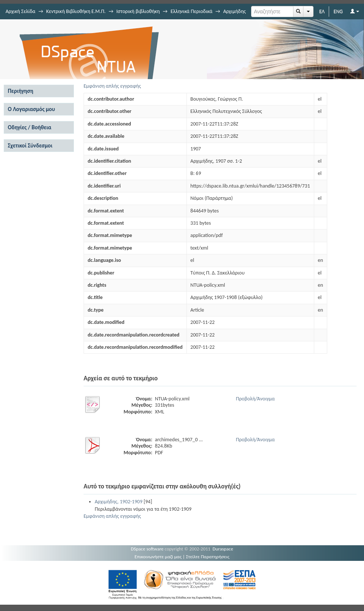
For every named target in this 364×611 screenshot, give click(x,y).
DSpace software (147, 549)
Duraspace (223, 549)
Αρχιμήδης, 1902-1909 (119, 502)
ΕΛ (322, 11)
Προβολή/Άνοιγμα (255, 399)
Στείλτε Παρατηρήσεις (208, 557)
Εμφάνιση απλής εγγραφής (112, 86)
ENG (338, 11)
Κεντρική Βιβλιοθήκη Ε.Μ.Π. (76, 11)
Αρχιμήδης (235, 11)
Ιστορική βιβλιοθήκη (138, 11)
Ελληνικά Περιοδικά (191, 11)
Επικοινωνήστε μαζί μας (158, 557)
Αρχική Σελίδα (20, 11)
